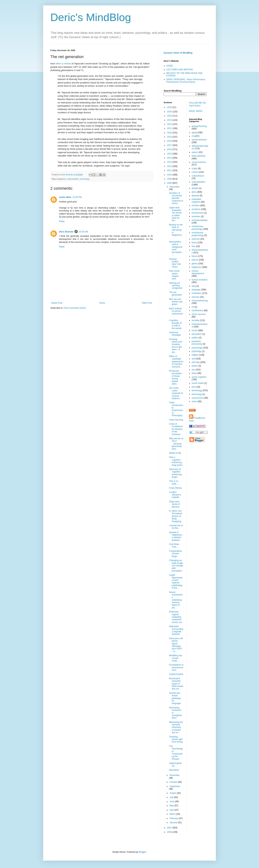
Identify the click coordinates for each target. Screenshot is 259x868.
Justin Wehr (65, 197)
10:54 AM (83, 232)
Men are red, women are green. (176, 302)
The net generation (176, 294)
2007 (170, 828)
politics (195, 338)
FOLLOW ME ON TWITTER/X (197, 104)
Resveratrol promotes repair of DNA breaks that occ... (176, 684)
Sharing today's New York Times (175, 263)
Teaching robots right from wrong (176, 739)
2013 (170, 162)
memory (196, 297)
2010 (170, 175)
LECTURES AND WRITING (180, 70)
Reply (62, 221)
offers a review (63, 64)
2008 (170, 183)
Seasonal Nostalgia (175, 334)
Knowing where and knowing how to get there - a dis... (175, 346)
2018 (170, 141)
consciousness (199, 162)
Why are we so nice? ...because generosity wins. (176, 444)
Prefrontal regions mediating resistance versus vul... (176, 617)
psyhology (197, 351)
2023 (170, 120)
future (195, 256)
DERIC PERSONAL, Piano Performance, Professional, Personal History (186, 81)
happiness (197, 267)
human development (198, 272)
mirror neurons (199, 314)
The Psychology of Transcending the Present (176, 753)
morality (196, 320)
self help (196, 362)
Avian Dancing (176, 420)
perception (197, 334)
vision (195, 401)
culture (195, 172)
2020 (170, 133)
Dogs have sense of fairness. (174, 504)
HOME (170, 66)
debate (195, 188)
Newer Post (57, 303)
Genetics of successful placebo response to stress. (176, 198)
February (174, 818)
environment (198, 213)
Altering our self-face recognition (176, 286)
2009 (170, 179)
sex (193, 370)
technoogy (197, 394)
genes (195, 264)
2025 (170, 112)
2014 (170, 158)
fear (194, 246)
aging (194, 133)
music (195, 330)
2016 (170, 149)
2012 (170, 166)
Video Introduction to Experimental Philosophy (176, 409)
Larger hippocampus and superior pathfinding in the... (176, 581)
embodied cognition (196, 200)
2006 (170, 832)
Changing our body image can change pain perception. (176, 566)
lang (194, 286)
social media (198, 383)
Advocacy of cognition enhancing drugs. (175, 473)
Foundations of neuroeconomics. (176, 667)
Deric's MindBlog (91, 17)
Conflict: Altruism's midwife (175, 495)
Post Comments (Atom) (75, 308)
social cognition (199, 377)
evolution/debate (200, 220)
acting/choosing (199, 126)
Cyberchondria (176, 674)
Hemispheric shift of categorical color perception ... (176, 248)
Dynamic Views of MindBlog (178, 53)
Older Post (147, 303)
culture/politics (73, 179)
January (174, 823)
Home (102, 303)
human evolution (200, 280)
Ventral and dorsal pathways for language (175, 698)
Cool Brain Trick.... (174, 545)
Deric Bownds (66, 232)
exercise (196, 239)
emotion (196, 205)
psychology (197, 348)
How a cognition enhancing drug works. (176, 461)
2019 (170, 137)
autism (195, 152)
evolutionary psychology (198, 228)
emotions (196, 209)
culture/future (198, 176)
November (175, 775)
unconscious (198, 398)
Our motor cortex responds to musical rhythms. (176, 393)
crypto (195, 168)
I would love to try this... (176, 527)
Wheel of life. (175, 453)
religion (195, 355)
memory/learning (200, 301)
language (196, 290)
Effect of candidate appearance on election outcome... (176, 362)
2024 (170, 116)
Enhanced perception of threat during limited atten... (175, 377)
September (175, 786)
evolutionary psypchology (198, 234)
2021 (170, 128)
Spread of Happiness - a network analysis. (176, 536)
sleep (194, 373)
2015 (170, 154)
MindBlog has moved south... (176, 658)
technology (85, 179)
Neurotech (174, 770)
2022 (170, 124)
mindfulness (197, 310)
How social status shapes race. (174, 275)
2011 (170, 170)
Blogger (142, 852)
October (174, 782)
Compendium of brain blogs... (175, 554)
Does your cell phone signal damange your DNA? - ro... (176, 645)
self (193, 359)
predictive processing (197, 343)
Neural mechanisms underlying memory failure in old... (176, 600)
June (172, 801)
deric (194, 192)
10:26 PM (77, 197)
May (172, 806)
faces (194, 243)
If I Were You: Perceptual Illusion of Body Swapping (176, 516)
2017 (170, 145)
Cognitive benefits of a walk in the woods (175, 324)
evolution (196, 216)
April (172, 810)
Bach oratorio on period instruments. (176, 312)
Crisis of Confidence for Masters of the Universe (176, 429)
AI (193, 136)
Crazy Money (175, 488)
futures (195, 260)
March (173, 814)
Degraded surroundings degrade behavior (176, 630)
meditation (197, 293)
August (173, 793)
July (172, 797)
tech (194, 387)
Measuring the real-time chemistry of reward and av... (176, 727)
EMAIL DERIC (196, 111)
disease (195, 196)
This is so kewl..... (174, 482)
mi (193, 307)
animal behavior (199, 140)
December (175, 187)
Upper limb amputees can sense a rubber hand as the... (175, 214)
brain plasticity (199, 156)
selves (195, 366)
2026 (170, 107)
